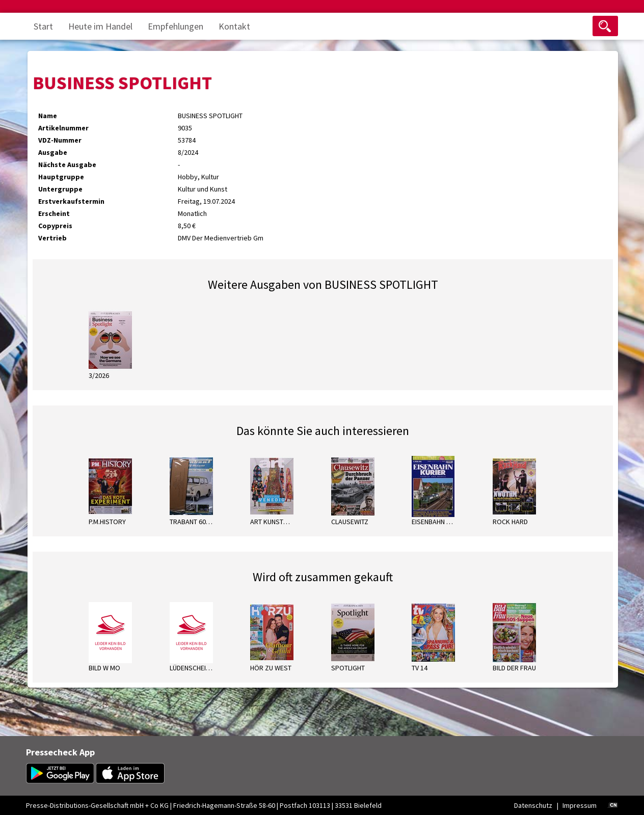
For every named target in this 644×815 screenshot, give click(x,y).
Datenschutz (533, 805)
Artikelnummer (63, 128)
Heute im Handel (100, 26)
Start (43, 26)
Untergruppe (60, 189)
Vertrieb (52, 238)
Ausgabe (53, 152)
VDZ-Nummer (60, 140)
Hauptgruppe (61, 177)
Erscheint (54, 213)
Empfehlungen (176, 26)
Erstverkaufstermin (71, 201)
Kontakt (234, 26)
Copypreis (55, 226)
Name (48, 116)
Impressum (580, 805)
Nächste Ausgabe (67, 165)
